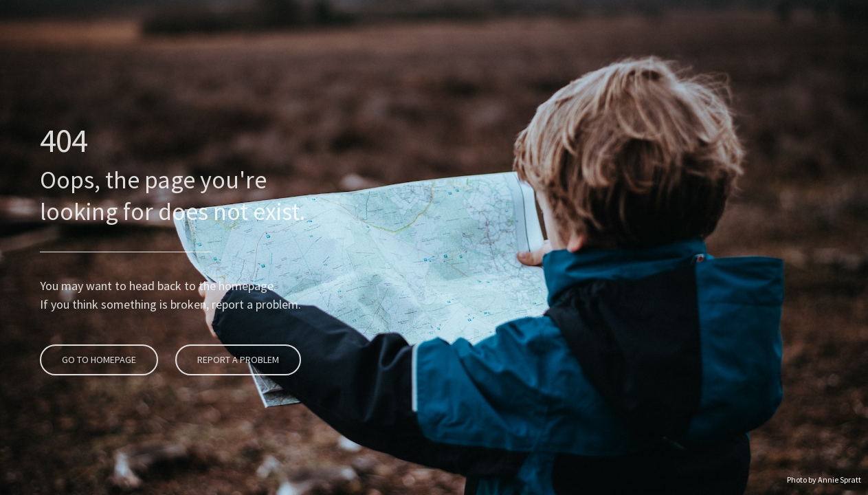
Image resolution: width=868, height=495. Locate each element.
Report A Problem (237, 319)
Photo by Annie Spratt (824, 480)
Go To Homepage (98, 319)
